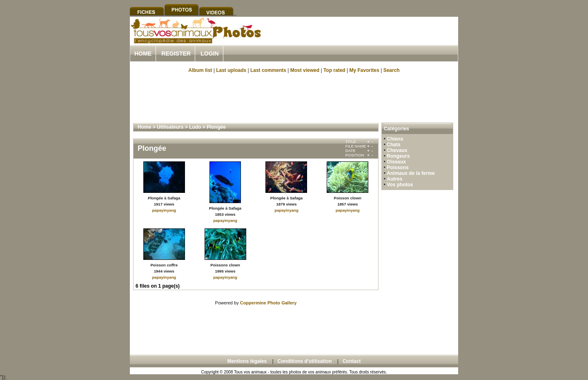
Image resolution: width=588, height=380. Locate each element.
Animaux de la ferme (411, 173)
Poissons (398, 168)
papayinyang (164, 210)
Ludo (195, 127)
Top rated (334, 70)
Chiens (395, 139)
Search (392, 70)
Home (143, 54)
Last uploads (231, 70)
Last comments (268, 70)
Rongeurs (398, 156)
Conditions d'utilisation (305, 361)
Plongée (216, 127)
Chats (393, 145)
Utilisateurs (170, 127)
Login (209, 54)
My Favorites (364, 70)
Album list (200, 70)
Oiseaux (396, 162)
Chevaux (397, 150)
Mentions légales (247, 361)
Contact (352, 361)
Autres (394, 179)
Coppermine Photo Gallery (268, 303)
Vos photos (400, 185)
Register (176, 54)
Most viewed (305, 70)
